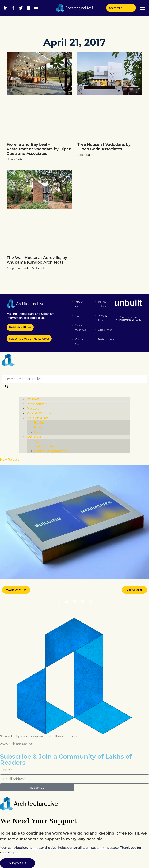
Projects (33, 409)
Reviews (33, 399)
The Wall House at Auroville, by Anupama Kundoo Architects (37, 260)
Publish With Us (39, 413)
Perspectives (36, 404)
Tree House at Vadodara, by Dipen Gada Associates (104, 147)
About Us (34, 437)
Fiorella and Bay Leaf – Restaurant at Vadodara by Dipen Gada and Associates (39, 149)
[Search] (7, 387)
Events (39, 432)
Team (38, 442)
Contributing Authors (51, 451)
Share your (121, 7)
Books (39, 423)
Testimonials (44, 446)
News (38, 427)
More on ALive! (38, 418)
